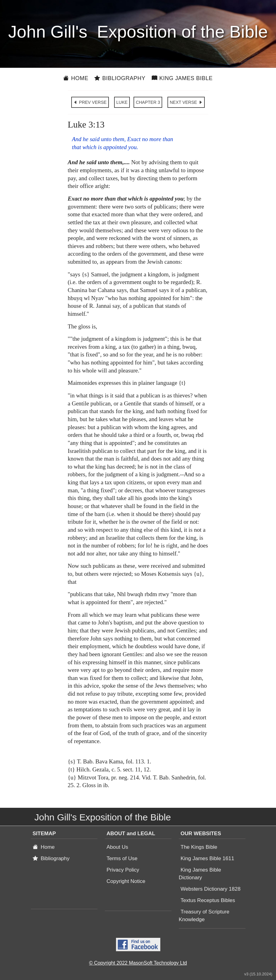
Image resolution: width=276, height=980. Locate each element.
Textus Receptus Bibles (208, 900)
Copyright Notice (126, 881)
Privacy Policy (123, 870)
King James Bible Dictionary (200, 874)
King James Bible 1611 (208, 858)
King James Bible (182, 78)
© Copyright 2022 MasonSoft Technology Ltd (138, 963)
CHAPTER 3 (148, 102)
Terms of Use (122, 858)
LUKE (122, 102)
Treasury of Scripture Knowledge (204, 916)
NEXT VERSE (186, 102)
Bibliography (120, 78)
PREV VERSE (90, 102)
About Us (117, 847)
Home (76, 78)
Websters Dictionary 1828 (211, 889)
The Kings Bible (199, 847)
